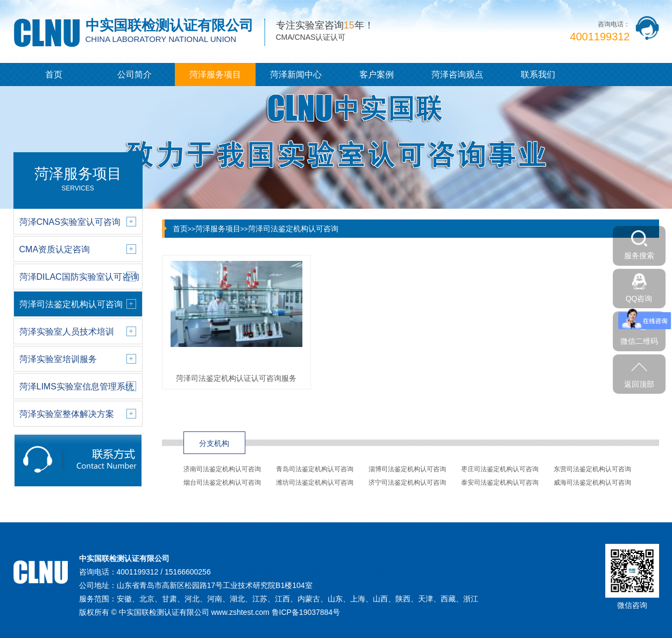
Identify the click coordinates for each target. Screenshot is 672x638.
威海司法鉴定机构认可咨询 (592, 483)
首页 (54, 75)
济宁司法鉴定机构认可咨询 (407, 483)
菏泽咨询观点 (457, 75)
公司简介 (135, 75)
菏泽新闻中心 (296, 75)
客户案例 (377, 75)
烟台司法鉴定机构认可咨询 (222, 483)
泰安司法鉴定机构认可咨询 (500, 483)
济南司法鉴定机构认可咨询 (222, 469)
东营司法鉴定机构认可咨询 (592, 469)
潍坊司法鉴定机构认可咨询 (315, 483)
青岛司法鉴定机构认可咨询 (315, 469)
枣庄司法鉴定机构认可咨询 (500, 469)
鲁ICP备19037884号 (306, 612)
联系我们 (538, 75)
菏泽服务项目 (215, 75)
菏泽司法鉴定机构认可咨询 (293, 229)
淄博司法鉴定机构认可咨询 (407, 469)
